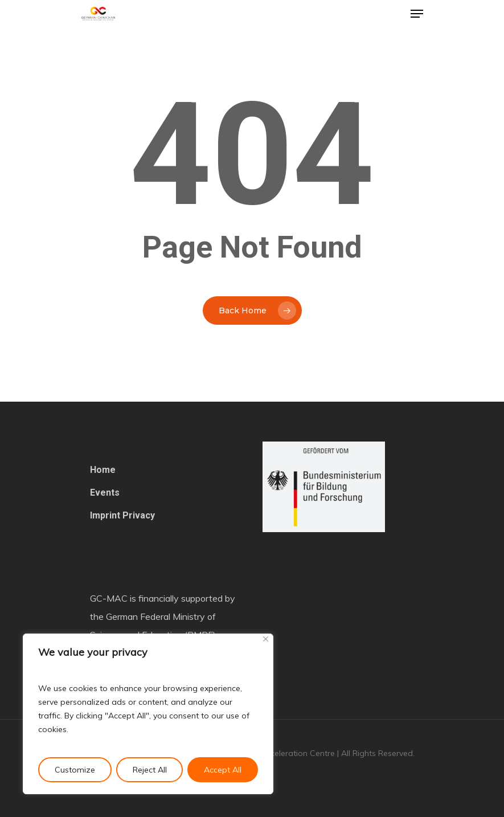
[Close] (266, 639)
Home (103, 470)
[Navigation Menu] (417, 14)
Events (105, 493)
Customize (75, 770)
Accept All (223, 770)
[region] (148, 714)
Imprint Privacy (122, 515)
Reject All (150, 770)
